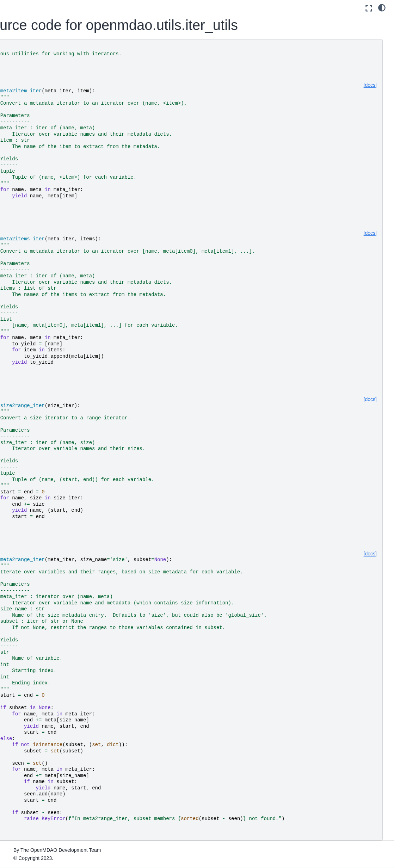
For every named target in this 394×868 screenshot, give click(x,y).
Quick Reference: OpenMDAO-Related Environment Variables (35, 340)
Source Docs (24, 370)
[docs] (370, 85)
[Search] (39, 53)
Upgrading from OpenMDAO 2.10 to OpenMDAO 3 (41, 316)
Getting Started (26, 82)
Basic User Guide (29, 131)
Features (19, 201)
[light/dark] (382, 7)
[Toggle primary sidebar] (91, 8)
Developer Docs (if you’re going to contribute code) (30, 390)
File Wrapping (25, 359)
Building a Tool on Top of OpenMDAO (34, 269)
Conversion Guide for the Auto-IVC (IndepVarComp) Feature (39, 292)
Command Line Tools (33, 242)
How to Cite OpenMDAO (37, 253)
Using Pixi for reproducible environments (39, 98)
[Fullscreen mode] (369, 8)
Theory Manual (26, 190)
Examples (20, 213)
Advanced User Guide (34, 161)
